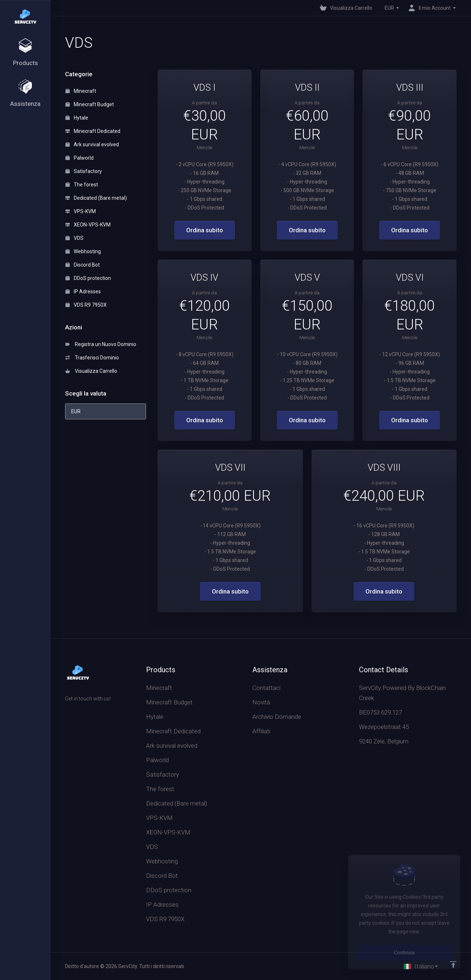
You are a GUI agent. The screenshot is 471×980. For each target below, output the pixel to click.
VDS (74, 238)
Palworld (80, 158)
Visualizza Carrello (91, 371)
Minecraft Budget (90, 104)
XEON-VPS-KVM (88, 225)
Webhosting (83, 251)
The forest (82, 185)
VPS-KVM (81, 211)
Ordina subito (205, 230)
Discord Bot (83, 265)
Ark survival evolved (92, 144)
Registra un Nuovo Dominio (101, 344)
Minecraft (81, 91)
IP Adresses (83, 292)
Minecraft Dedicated (93, 131)
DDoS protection (88, 278)
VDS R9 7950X (86, 305)
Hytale (77, 118)
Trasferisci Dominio (92, 358)
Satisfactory (84, 171)
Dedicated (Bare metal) (96, 198)
